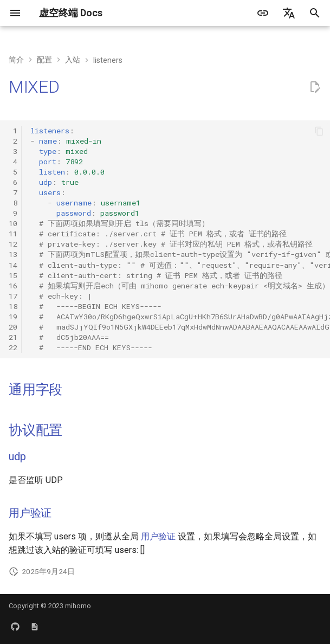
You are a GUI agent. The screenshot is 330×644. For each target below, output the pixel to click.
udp (17, 456)
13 (13, 254)
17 (13, 296)
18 (13, 306)
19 (13, 317)
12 (13, 244)
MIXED (34, 87)
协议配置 (35, 430)
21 (13, 337)
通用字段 (35, 389)
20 (13, 327)
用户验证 (30, 513)
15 (13, 275)
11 (13, 234)
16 (13, 286)
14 (13, 265)
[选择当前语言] (289, 13)
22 (13, 347)
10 (13, 223)
